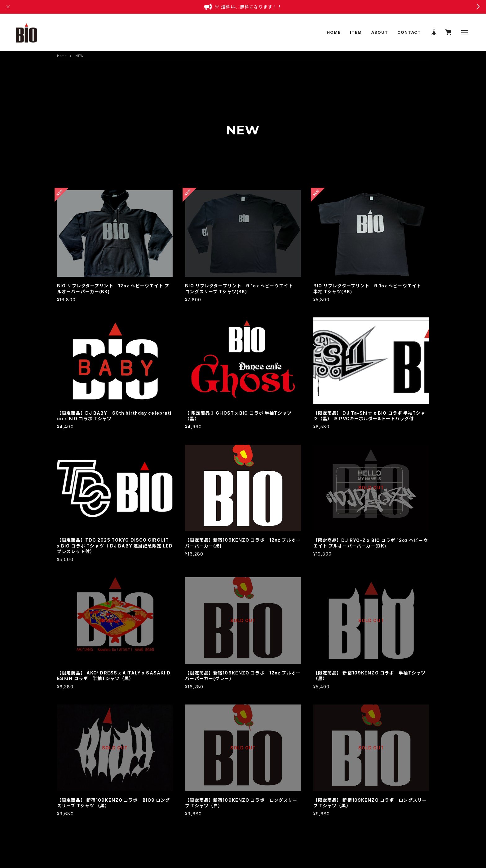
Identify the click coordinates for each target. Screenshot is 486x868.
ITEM (356, 32)
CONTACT (409, 32)
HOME (334, 32)
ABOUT (380, 32)
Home (62, 56)
